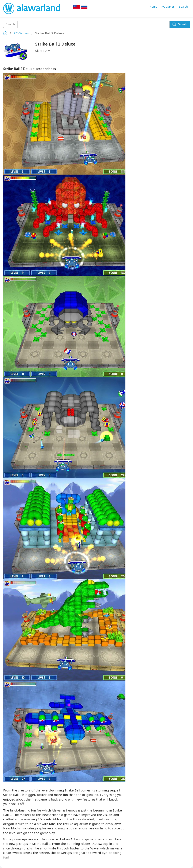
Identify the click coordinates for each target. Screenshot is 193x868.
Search (183, 7)
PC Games (168, 7)
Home (154, 7)
